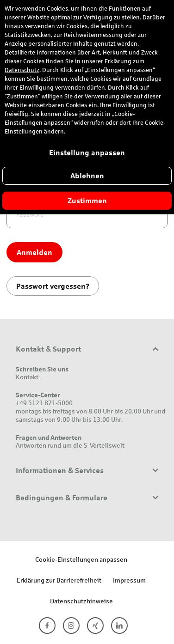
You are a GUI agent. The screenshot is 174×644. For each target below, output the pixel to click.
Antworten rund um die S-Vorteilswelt (70, 445)
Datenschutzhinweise (81, 601)
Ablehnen (87, 176)
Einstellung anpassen (87, 153)
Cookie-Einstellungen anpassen (81, 559)
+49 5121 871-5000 (44, 403)
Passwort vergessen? (53, 286)
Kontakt (27, 377)
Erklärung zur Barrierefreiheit (59, 580)
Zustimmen (87, 201)
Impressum (129, 580)
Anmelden (34, 252)
